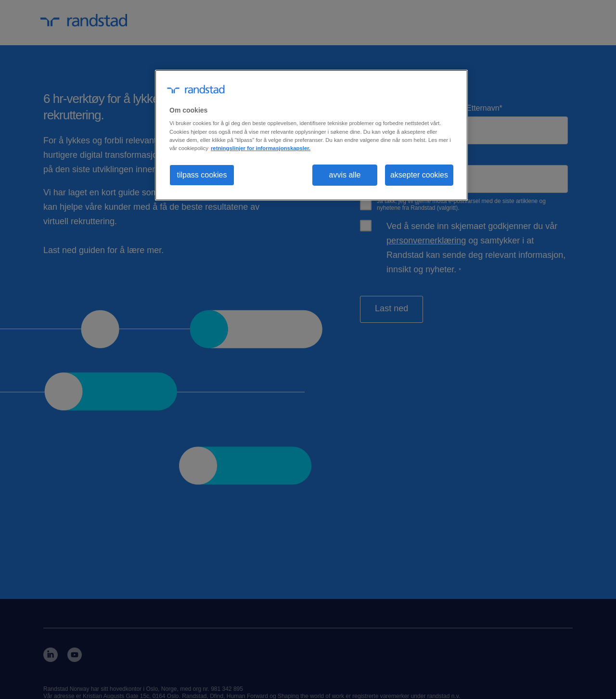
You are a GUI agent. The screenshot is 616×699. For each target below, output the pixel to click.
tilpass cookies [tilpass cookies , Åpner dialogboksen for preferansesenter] (202, 175)
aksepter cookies (419, 175)
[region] (311, 135)
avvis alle (345, 175)
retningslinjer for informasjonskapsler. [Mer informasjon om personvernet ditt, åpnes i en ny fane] (261, 148)
